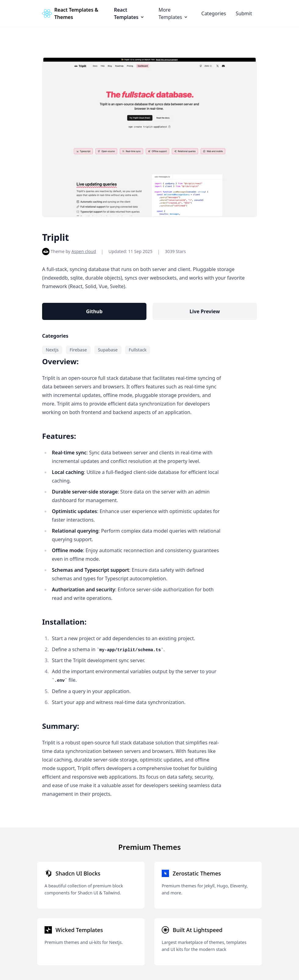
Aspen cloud (84, 251)
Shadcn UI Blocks (78, 873)
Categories (214, 13)
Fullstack (138, 350)
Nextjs (52, 350)
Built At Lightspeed (198, 930)
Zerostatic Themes (197, 873)
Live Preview (205, 311)
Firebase (78, 350)
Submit (244, 13)
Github (94, 311)
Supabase (108, 350)
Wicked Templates (79, 930)
